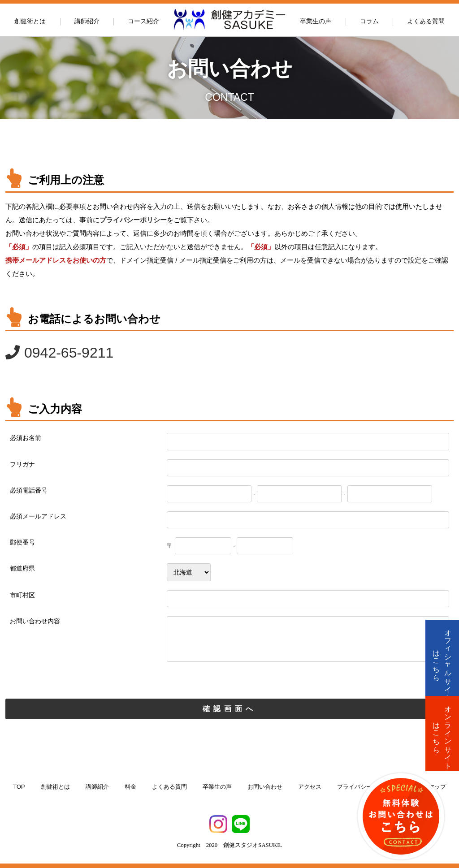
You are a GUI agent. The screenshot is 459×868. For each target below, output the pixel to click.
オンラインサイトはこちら (442, 734)
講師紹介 (87, 21)
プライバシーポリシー (133, 220)
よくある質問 (426, 21)
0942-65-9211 (69, 353)
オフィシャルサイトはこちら (442, 661)
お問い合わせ (265, 787)
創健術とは (30, 21)
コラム (369, 21)
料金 (130, 787)
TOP (19, 787)
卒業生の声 (316, 21)
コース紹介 (143, 21)
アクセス (310, 787)
